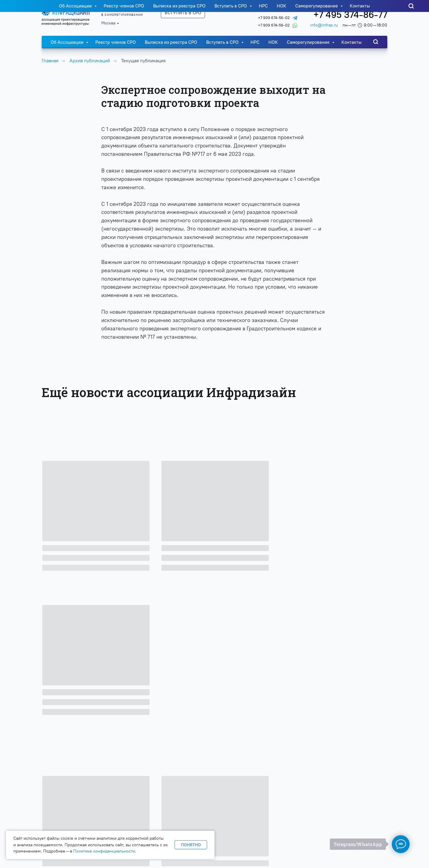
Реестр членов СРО (116, 42)
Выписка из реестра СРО (171, 42)
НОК (273, 42)
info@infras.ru (324, 25)
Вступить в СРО (223, 42)
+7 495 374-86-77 (350, 15)
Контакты (352, 42)
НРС (255, 42)
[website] (376, 42)
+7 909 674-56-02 (274, 18)
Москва (108, 23)
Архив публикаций (90, 61)
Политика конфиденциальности (357, 832)
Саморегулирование (309, 42)
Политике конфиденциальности (104, 851)
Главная (50, 61)
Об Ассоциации (68, 42)
